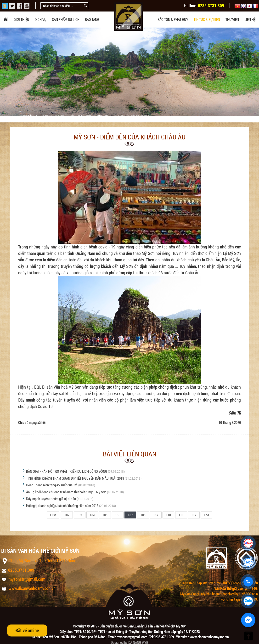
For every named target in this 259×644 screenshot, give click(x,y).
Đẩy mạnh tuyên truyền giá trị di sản (51, 499)
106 (118, 515)
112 (194, 515)
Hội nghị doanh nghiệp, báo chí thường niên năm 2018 (62, 506)
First (53, 515)
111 (181, 515)
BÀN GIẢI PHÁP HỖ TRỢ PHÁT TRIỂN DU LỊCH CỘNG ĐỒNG (67, 471)
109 (156, 515)
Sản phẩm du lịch (66, 19)
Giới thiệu (21, 19)
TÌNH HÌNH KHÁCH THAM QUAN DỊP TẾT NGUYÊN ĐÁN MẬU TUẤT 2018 (75, 478)
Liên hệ (250, 19)
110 (168, 515)
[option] (129, 72)
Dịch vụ (41, 19)
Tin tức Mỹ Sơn (81, 116)
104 (92, 515)
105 (105, 515)
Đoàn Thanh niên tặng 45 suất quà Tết (52, 485)
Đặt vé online (27, 630)
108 (143, 515)
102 (67, 515)
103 (80, 515)
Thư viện (232, 19)
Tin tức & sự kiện (207, 19)
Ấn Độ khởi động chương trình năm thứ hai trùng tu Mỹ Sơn (66, 492)
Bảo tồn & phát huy (173, 19)
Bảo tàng (92, 19)
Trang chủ (27, 116)
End (206, 515)
